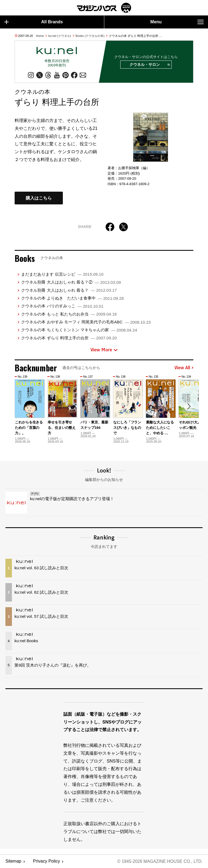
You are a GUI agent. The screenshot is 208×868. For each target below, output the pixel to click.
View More (104, 350)
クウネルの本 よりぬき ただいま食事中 (72, 298)
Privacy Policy (47, 861)
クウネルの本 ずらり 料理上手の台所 (69, 338)
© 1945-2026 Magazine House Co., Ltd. (160, 861)
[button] (188, 407)
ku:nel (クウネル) (60, 36)
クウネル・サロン (149, 65)
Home (40, 36)
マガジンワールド (104, 8)
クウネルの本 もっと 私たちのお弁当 (69, 314)
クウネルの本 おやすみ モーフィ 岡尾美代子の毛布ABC (86, 322)
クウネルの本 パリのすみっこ (62, 306)
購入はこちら (39, 198)
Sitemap (13, 861)
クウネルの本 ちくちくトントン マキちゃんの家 (79, 330)
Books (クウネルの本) (90, 36)
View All (184, 368)
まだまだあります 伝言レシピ (62, 274)
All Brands (34, 22)
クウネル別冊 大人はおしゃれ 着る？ (69, 290)
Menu (177, 22)
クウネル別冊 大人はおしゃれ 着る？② (71, 282)
